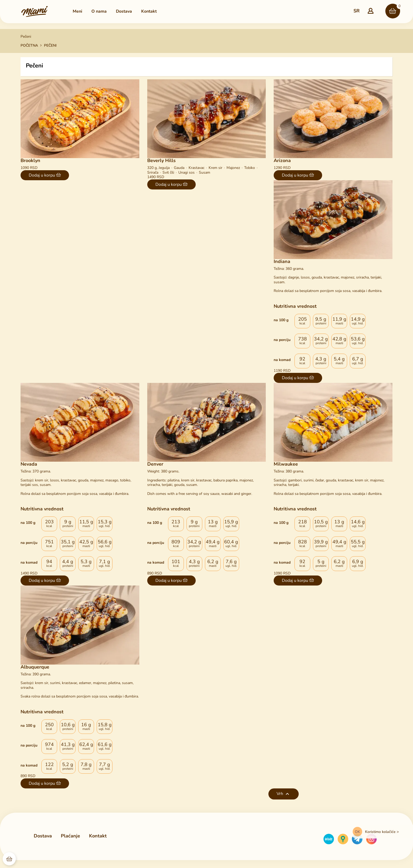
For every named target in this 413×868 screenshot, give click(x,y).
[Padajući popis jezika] (357, 11)
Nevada (29, 464)
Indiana (282, 261)
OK (357, 832)
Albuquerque (35, 667)
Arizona (282, 160)
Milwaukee (286, 464)
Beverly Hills (161, 160)
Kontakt (98, 836)
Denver (155, 464)
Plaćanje (70, 836)
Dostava (43, 836)
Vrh (284, 794)
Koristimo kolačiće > (382, 832)
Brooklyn (30, 160)
